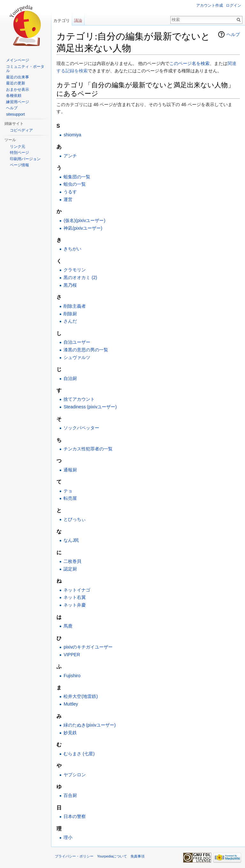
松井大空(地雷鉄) (81, 696)
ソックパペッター (81, 428)
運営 (68, 199)
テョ (68, 491)
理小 (68, 837)
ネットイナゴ (77, 590)
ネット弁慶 (75, 605)
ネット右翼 (75, 597)
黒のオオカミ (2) (80, 277)
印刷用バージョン (25, 159)
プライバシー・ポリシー (74, 856)
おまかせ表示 (18, 90)
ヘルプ (233, 34)
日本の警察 (75, 816)
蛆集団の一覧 (77, 177)
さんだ (70, 321)
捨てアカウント (79, 399)
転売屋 (70, 498)
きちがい (72, 249)
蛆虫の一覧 (75, 184)
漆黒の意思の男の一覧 (86, 350)
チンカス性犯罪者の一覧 (88, 449)
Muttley (71, 704)
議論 (78, 21)
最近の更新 (16, 83)
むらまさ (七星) (79, 754)
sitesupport (15, 114)
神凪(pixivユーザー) (83, 228)
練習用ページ (18, 102)
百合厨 (70, 795)
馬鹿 (68, 626)
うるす (70, 192)
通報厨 (70, 470)
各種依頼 (14, 96)
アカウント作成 (210, 5)
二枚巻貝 (72, 561)
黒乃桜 (70, 285)
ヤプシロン (75, 775)
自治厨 (70, 378)
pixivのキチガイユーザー (88, 647)
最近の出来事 (18, 77)
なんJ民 (71, 540)
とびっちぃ (75, 519)
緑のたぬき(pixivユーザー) (89, 725)
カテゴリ (62, 21)
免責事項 (137, 856)
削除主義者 (75, 306)
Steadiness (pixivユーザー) (90, 407)
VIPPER (72, 655)
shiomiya (72, 135)
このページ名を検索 (189, 63)
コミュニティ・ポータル (25, 69)
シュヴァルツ (77, 357)
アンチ (70, 156)
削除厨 (70, 314)
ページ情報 (19, 165)
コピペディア (21, 130)
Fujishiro (72, 676)
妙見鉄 (70, 733)
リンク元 (18, 147)
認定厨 (70, 569)
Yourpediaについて (112, 856)
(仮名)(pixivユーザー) (84, 220)
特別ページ (19, 153)
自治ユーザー (77, 342)
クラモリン (75, 270)
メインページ (18, 60)
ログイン (234, 5)
